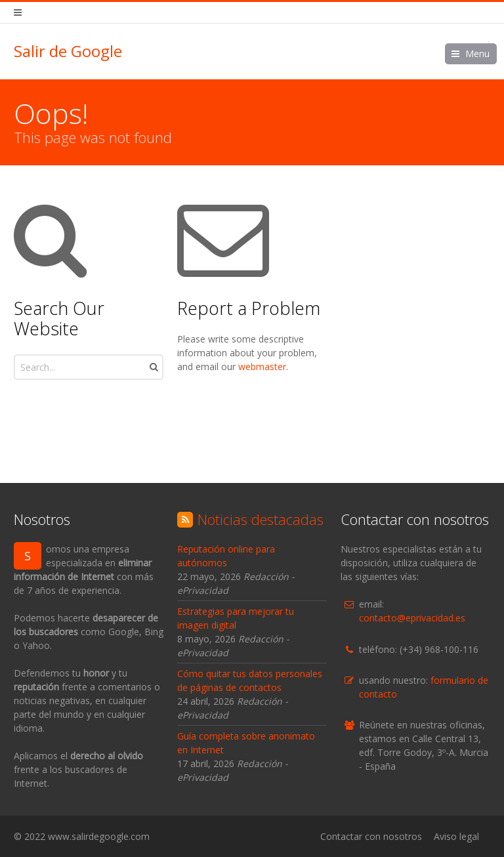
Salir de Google (68, 51)
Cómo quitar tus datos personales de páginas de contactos (250, 680)
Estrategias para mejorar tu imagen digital (236, 618)
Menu (477, 53)
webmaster (262, 366)
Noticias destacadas (261, 519)
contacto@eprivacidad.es (412, 618)
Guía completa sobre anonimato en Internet (246, 743)
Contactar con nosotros (371, 836)
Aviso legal (456, 836)
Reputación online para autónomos (226, 556)
